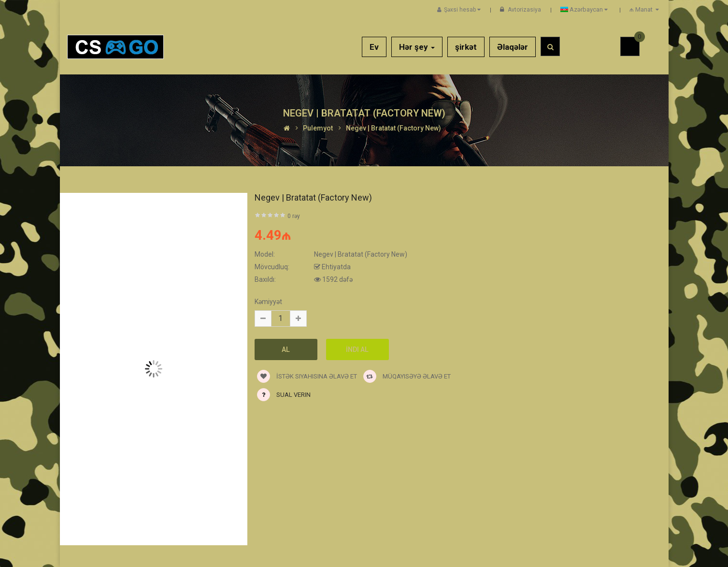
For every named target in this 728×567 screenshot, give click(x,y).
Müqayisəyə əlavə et (407, 376)
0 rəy (294, 216)
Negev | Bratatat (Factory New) (393, 128)
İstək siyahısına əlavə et (307, 376)
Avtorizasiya (524, 10)
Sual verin (293, 395)
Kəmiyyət (268, 302)
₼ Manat (645, 9)
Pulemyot (318, 128)
